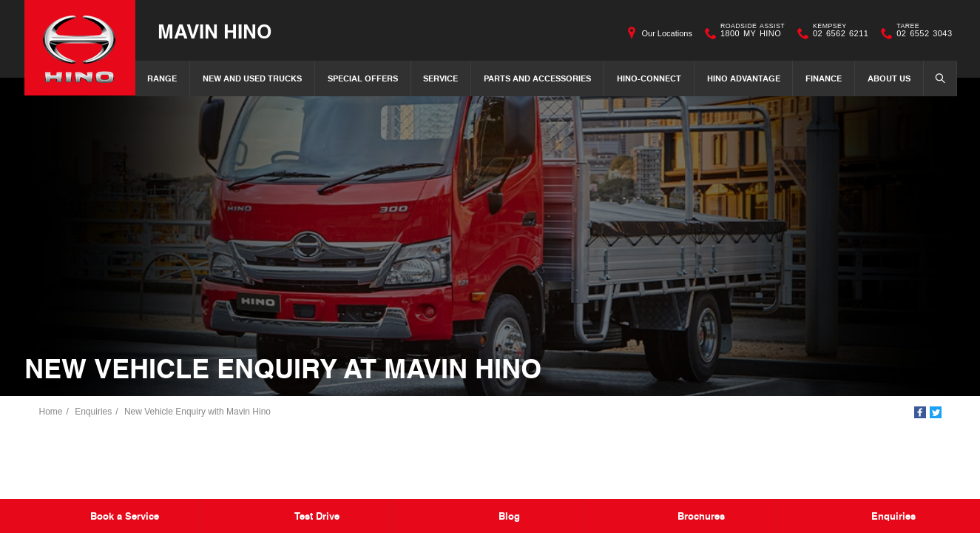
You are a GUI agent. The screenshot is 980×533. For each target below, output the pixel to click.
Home (51, 412)
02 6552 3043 (921, 33)
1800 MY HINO (749, 33)
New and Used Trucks (252, 78)
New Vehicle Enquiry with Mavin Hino (197, 412)
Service (440, 78)
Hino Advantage (744, 78)
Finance (824, 78)
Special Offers (363, 78)
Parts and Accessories (537, 78)
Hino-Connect (649, 78)
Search (936, 78)
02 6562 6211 (837, 33)
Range (162, 78)
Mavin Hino (214, 31)
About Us (889, 78)
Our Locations (666, 33)
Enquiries (93, 412)
